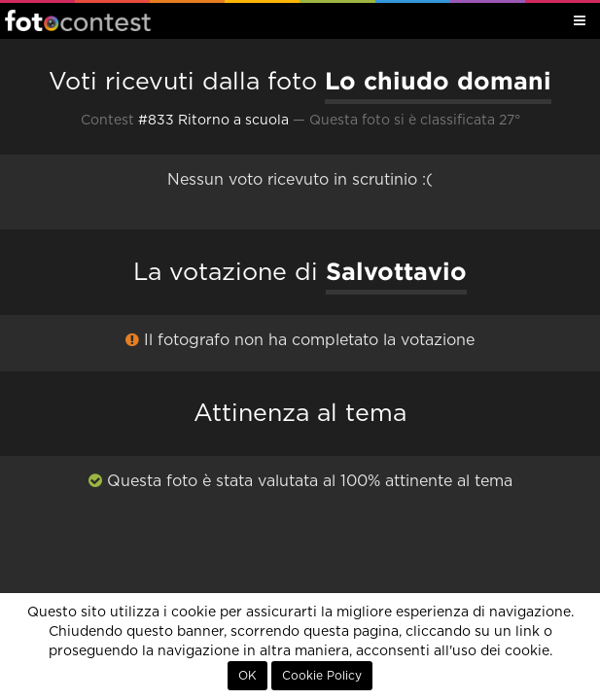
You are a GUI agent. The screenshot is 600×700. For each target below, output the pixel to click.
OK (247, 676)
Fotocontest (78, 20)
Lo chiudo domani (438, 81)
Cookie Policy (322, 676)
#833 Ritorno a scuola (213, 121)
